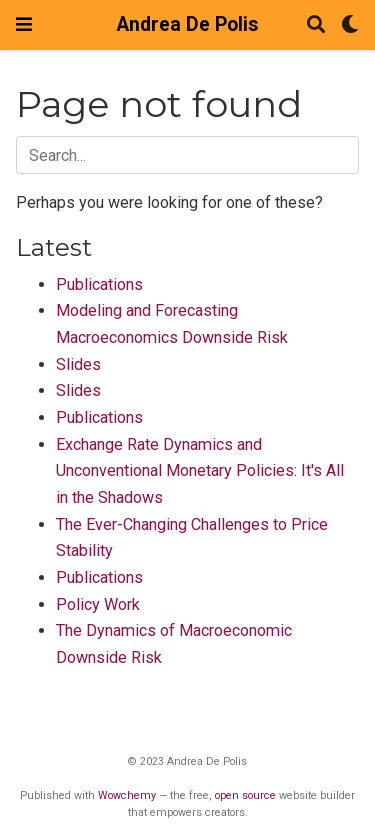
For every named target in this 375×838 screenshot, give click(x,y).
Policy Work (98, 604)
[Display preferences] (350, 25)
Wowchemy (127, 795)
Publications (99, 284)
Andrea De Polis (187, 24)
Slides (78, 364)
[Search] (316, 25)
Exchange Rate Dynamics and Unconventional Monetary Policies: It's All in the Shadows (200, 471)
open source (245, 795)
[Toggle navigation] (24, 24)
